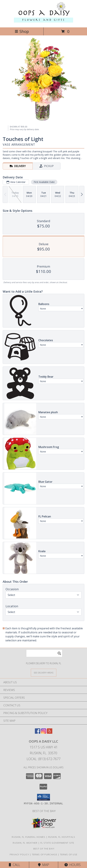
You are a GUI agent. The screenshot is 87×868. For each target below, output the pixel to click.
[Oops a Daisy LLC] (43, 22)
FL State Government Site (57, 843)
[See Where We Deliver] (44, 673)
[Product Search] (44, 653)
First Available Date (44, 182)
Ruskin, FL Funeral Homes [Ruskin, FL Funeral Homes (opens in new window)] (28, 837)
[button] (43, 797)
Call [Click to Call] (14, 865)
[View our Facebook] (38, 733)
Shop (22, 31)
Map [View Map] (44, 865)
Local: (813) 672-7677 (44, 759)
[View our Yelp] (50, 733)
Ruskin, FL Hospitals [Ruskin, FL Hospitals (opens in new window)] (62, 837)
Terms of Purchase (45, 854)
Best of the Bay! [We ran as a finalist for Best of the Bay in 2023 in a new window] (44, 811)
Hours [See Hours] (72, 865)
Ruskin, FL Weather (25, 843)
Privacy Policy (19, 854)
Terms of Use (69, 854)
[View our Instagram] (44, 733)
